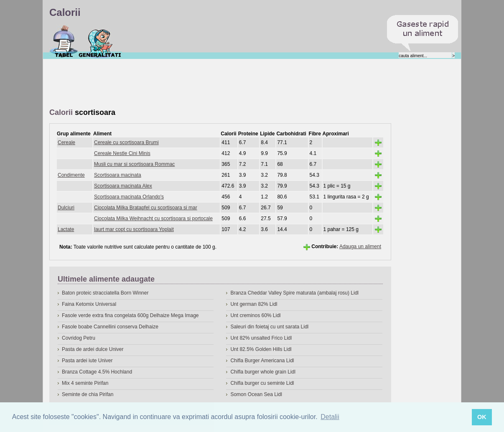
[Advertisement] (201, 84)
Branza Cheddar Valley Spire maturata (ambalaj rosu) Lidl (294, 293)
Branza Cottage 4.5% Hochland (97, 372)
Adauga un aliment (360, 246)
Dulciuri (66, 208)
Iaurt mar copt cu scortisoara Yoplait (134, 229)
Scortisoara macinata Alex (123, 186)
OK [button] (482, 417)
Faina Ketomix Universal (89, 304)
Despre (100, 41)
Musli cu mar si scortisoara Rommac (134, 164)
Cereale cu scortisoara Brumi (126, 142)
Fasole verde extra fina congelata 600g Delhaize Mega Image (130, 315)
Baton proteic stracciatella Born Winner (105, 293)
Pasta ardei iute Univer (87, 361)
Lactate (66, 229)
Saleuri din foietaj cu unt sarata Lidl (269, 327)
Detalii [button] (330, 417)
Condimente (71, 175)
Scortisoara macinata (118, 175)
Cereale (66, 142)
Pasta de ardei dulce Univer (93, 349)
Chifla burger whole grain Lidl (263, 372)
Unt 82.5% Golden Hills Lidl (261, 349)
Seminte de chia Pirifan (88, 394)
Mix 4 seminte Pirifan (85, 383)
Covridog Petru (79, 338)
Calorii (64, 41)
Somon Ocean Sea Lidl (256, 394)
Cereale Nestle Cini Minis (122, 153)
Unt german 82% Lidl (254, 304)
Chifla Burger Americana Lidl (262, 361)
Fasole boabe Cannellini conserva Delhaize (110, 327)
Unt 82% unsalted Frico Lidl (261, 338)
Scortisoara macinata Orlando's (129, 197)
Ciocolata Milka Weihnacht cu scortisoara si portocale (153, 219)
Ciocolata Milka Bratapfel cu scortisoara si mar (146, 208)
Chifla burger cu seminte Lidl (262, 383)
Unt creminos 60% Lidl (255, 315)
